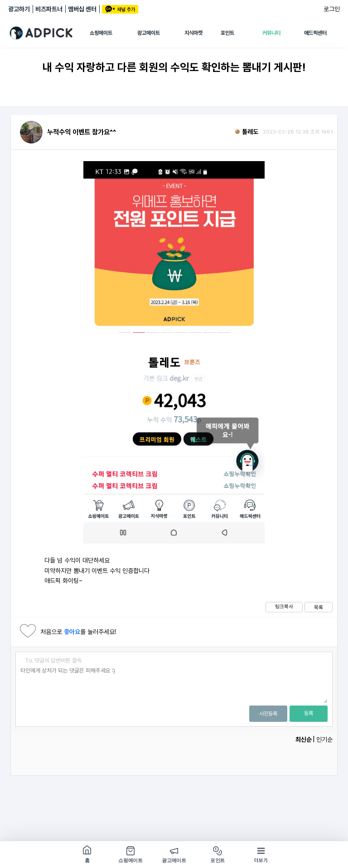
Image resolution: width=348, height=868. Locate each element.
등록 (309, 713)
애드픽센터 (315, 33)
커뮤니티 (271, 33)
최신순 (304, 739)
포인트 (227, 33)
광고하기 (19, 9)
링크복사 (284, 606)
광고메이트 (149, 33)
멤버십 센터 (82, 9)
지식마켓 (193, 33)
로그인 (332, 9)
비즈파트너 (49, 9)
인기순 (324, 739)
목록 (319, 607)
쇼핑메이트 (101, 33)
